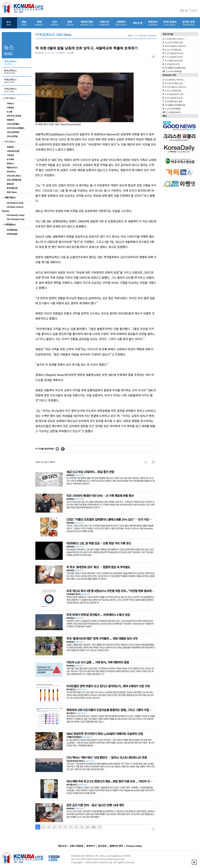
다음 (93, 827)
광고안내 (102, 846)
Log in (194, 10)
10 (87, 827)
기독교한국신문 (13, 151)
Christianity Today (16, 215)
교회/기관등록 (77, 846)
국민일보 (10, 147)
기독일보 (10, 107)
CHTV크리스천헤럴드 (16, 128)
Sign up (184, 10)
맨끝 (100, 827)
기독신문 (10, 155)
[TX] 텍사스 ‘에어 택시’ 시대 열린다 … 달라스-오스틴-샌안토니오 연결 (107, 757)
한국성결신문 (12, 188)
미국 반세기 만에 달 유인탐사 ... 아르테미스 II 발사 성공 (98, 615)
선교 (55, 23)
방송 (24, 23)
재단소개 (138, 23)
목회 (39, 23)
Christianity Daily (15, 203)
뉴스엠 (9, 112)
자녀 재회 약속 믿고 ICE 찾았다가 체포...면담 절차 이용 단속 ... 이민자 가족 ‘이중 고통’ (116, 781)
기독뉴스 (10, 103)
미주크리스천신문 (14, 116)
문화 (70, 23)
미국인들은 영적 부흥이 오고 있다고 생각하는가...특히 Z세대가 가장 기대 (108, 686)
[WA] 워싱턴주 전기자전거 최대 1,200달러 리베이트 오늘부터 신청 (105, 734)
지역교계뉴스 (17, 90)
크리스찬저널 (12, 136)
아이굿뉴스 (11, 171)
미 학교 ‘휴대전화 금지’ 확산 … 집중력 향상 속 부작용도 (98, 567)
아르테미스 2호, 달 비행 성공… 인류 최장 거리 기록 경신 (99, 543)
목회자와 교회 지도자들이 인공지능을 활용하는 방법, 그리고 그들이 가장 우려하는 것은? (117, 710)
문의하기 (91, 846)
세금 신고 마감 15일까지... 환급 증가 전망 (90, 472)
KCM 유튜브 (170, 23)
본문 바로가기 (0, 0)
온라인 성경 (188, 23)
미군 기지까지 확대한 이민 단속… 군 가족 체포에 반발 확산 (100, 495)
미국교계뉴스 (17, 63)
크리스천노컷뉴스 (14, 176)
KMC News (12, 192)
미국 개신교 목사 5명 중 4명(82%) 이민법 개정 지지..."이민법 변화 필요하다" (111, 591)
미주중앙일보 (12, 230)
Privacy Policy (134, 846)
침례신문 (10, 184)
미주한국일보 (12, 234)
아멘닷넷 (10, 120)
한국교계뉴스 (17, 72)
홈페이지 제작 (116, 846)
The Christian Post (16, 219)
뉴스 (9, 23)
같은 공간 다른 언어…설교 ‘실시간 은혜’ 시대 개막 (95, 805)
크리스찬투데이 (13, 132)
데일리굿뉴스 (12, 167)
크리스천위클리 (13, 124)
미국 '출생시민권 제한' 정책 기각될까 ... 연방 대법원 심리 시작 (102, 638)
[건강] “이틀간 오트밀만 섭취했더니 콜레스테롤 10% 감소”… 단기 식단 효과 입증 (114, 519)
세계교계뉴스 (17, 81)
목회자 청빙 (87, 23)
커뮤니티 (104, 23)
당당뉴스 (10, 163)
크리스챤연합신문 (14, 180)
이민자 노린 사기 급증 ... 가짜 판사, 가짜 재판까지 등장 (98, 662)
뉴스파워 (10, 159)
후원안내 (153, 23)
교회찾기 (121, 23)
